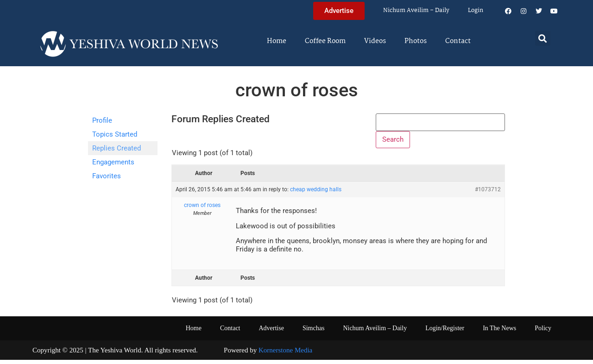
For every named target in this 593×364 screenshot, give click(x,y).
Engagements (113, 162)
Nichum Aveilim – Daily (416, 10)
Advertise (271, 332)
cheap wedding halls (316, 194)
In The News (499, 332)
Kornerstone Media (285, 354)
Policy (543, 332)
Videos (375, 41)
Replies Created (117, 148)
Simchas (313, 332)
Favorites (107, 176)
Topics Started (115, 134)
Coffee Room (325, 41)
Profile (102, 120)
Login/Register (445, 332)
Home (277, 41)
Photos (416, 41)
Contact (458, 41)
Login (476, 10)
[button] (543, 38)
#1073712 (488, 194)
